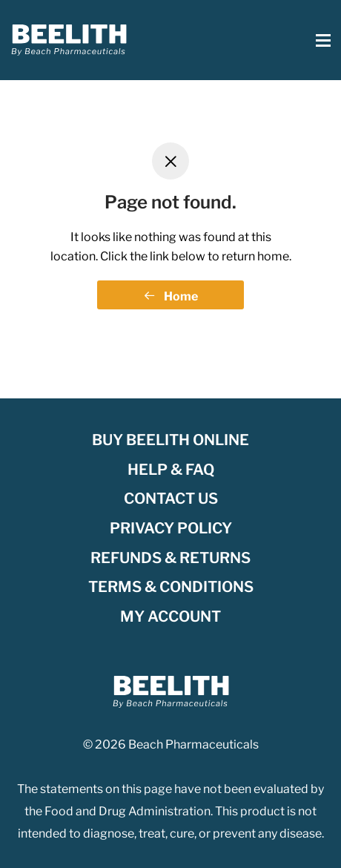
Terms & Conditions (171, 587)
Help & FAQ (171, 470)
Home (171, 296)
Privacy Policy (171, 528)
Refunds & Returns (170, 558)
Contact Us (171, 499)
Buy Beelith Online (170, 440)
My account (170, 617)
